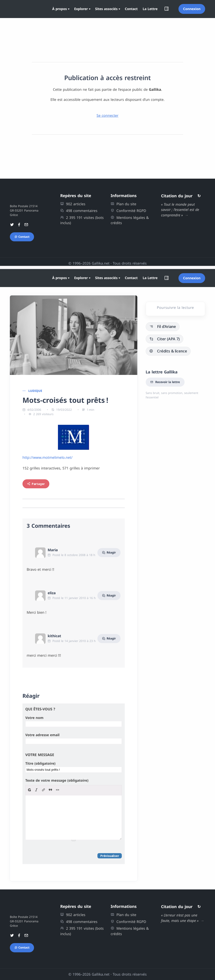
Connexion (192, 9)
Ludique (35, 391)
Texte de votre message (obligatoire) (57, 780)
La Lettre (150, 9)
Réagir (109, 553)
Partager (36, 484)
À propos (60, 9)
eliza (52, 593)
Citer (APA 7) (165, 339)
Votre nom (34, 718)
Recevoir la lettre (165, 382)
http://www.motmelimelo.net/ (47, 457)
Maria (53, 550)
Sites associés (106, 9)
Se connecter (107, 115)
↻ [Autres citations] (199, 196)
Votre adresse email (43, 735)
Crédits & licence (168, 351)
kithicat (54, 636)
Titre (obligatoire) (41, 763)
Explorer (81, 9)
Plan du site (123, 204)
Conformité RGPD (128, 211)
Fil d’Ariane (163, 326)
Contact (131, 9)
